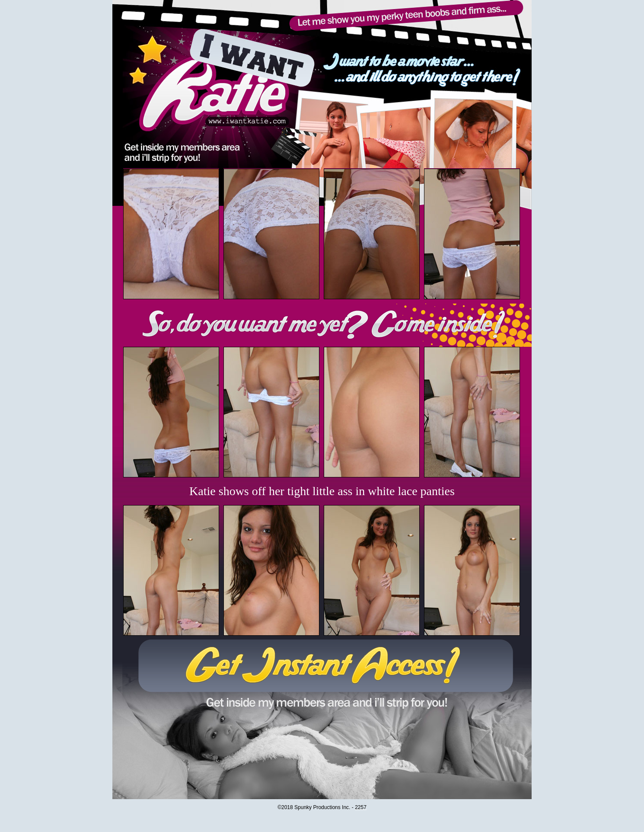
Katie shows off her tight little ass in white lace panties (322, 491)
